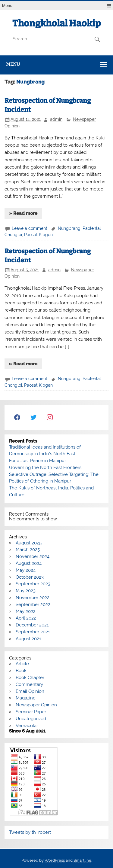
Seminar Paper (31, 712)
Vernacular (27, 726)
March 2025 (28, 550)
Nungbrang (69, 228)
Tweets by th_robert (30, 832)
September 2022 (33, 605)
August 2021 (28, 639)
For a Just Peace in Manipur (38, 461)
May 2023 (26, 591)
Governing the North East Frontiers (45, 468)
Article (22, 664)
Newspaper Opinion (36, 705)
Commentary (29, 684)
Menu (7, 6)
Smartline (82, 860)
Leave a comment (30, 228)
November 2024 (33, 556)
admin (56, 119)
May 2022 (26, 611)
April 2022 (26, 618)
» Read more (23, 213)
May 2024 (26, 570)
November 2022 (33, 598)
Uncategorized (31, 719)
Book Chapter (30, 678)
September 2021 (33, 632)
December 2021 (32, 625)
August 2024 (29, 563)
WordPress (55, 860)
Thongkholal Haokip (56, 23)
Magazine (26, 698)
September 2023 (33, 584)
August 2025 (29, 543)
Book (21, 671)
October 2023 (30, 577)
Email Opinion (30, 691)
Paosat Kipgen (38, 235)
